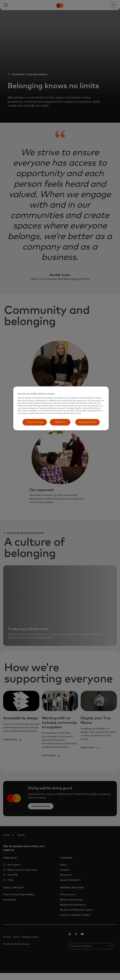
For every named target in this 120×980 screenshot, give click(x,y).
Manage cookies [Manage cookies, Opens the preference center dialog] (88, 422)
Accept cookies (35, 422)
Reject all (60, 422)
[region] (61, 408)
